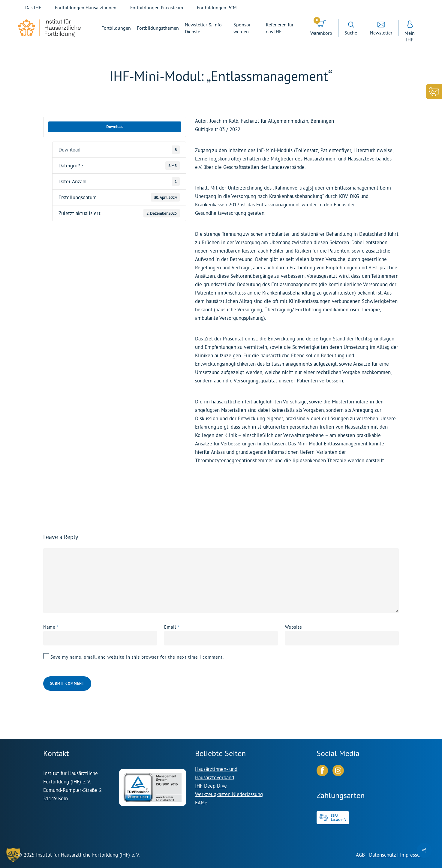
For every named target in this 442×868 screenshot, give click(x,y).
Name (51, 627)
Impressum (412, 855)
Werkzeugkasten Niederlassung (229, 794)
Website (294, 627)
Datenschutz (382, 855)
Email (172, 627)
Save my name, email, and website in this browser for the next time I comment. (137, 657)
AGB (360, 855)
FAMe (201, 802)
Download (115, 127)
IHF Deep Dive (211, 786)
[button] (13, 855)
